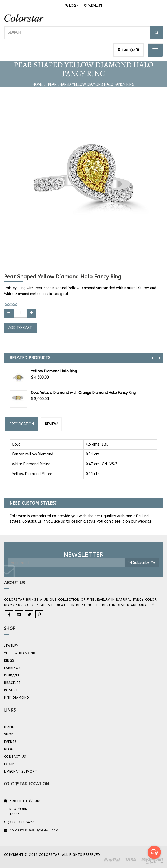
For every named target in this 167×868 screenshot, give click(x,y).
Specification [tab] (22, 424)
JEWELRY (11, 646)
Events (10, 742)
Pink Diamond (17, 698)
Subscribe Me (142, 563)
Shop (9, 734)
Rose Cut (13, 690)
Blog (9, 749)
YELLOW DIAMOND (20, 653)
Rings (9, 660)
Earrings (12, 668)
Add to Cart (20, 328)
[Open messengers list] (154, 852)
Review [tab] (51, 424)
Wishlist (93, 6)
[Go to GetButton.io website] (154, 863)
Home (38, 85)
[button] (153, 358)
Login (72, 6)
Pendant (12, 675)
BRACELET (12, 683)
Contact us (15, 757)
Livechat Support (21, 772)
